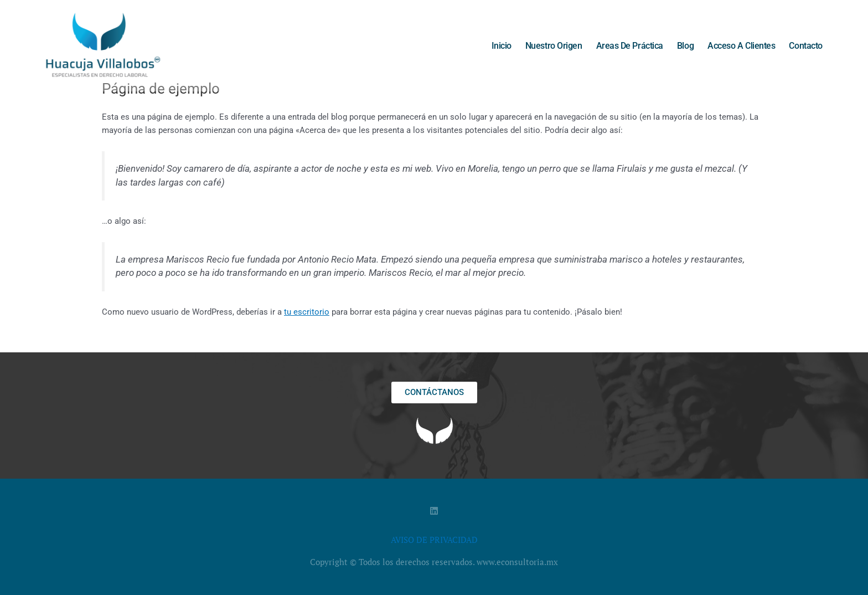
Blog (685, 46)
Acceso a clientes (741, 46)
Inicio (502, 46)
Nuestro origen (554, 46)
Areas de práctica (630, 46)
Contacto (805, 46)
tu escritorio (307, 312)
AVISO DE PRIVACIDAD (434, 540)
